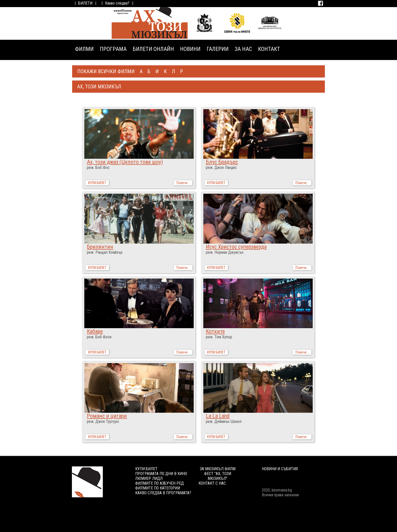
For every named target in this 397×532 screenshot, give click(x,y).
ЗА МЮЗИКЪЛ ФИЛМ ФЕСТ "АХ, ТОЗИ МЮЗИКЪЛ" (218, 474)
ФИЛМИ (84, 49)
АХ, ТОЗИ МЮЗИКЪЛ (99, 87)
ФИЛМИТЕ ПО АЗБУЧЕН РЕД (160, 483)
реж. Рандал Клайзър (105, 252)
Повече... (183, 183)
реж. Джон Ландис (221, 168)
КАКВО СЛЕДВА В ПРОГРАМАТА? (163, 493)
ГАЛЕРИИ (218, 49)
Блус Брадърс (222, 162)
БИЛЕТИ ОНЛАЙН (153, 49)
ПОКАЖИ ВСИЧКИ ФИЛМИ (106, 71)
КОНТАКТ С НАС (212, 483)
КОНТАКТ (269, 49)
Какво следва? (117, 3)
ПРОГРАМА (113, 49)
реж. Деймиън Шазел (224, 421)
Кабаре (95, 331)
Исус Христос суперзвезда (236, 247)
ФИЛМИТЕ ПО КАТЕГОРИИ (158, 488)
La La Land (218, 416)
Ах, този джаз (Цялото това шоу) (125, 162)
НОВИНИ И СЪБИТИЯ (280, 469)
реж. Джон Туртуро (103, 421)
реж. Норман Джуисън (225, 252)
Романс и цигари (107, 416)
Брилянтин (100, 247)
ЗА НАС (243, 49)
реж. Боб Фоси (99, 337)
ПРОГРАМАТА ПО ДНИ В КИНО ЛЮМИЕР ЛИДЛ (161, 476)
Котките (215, 331)
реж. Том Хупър (219, 337)
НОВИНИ (190, 49)
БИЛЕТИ (85, 3)
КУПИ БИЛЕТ (97, 183)
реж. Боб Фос (98, 168)
